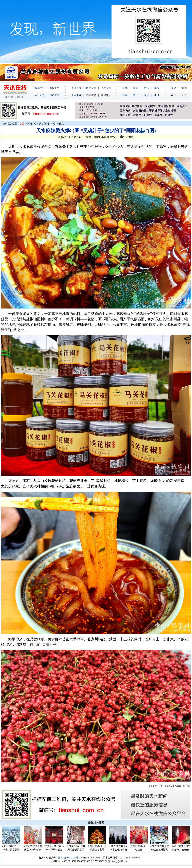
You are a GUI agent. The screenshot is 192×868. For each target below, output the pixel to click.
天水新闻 (44, 124)
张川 (54, 124)
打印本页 (127, 137)
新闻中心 (32, 124)
